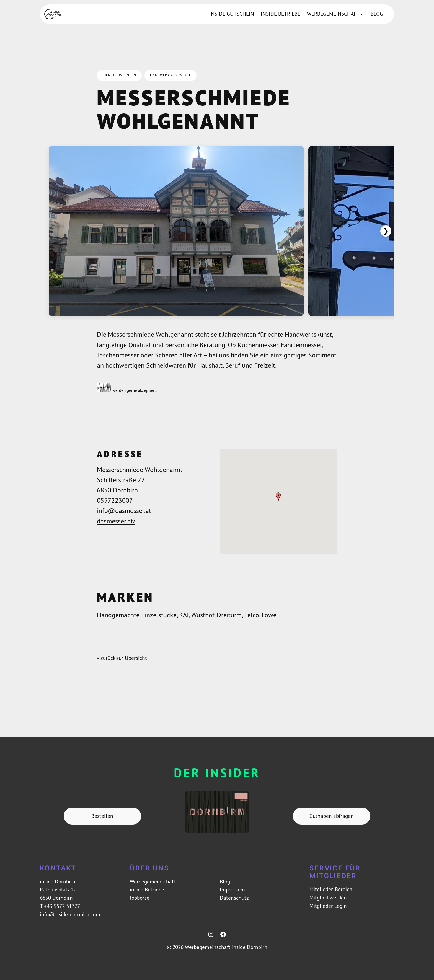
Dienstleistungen (119, 75)
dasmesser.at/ (116, 521)
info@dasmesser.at (124, 510)
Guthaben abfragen (332, 816)
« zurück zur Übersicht (122, 658)
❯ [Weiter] (386, 231)
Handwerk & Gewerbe (170, 75)
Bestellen (102, 816)
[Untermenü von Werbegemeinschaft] (362, 14)
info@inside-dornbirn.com (70, 914)
